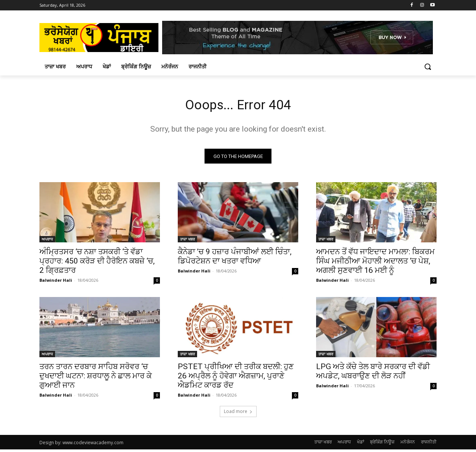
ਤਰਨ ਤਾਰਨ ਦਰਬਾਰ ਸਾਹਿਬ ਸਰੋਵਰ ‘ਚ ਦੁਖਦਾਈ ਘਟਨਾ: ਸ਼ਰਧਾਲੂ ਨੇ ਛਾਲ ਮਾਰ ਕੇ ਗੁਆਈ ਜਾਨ (96, 378)
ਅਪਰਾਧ (47, 242)
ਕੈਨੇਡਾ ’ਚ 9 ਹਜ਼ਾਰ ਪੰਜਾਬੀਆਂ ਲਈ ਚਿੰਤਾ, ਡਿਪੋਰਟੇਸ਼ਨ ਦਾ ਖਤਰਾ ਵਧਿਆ (235, 259)
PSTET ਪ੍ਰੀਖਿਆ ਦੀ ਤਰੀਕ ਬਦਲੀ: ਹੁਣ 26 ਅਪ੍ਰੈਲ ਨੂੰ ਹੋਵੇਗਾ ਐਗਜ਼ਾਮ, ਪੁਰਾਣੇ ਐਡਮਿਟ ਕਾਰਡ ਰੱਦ (236, 378)
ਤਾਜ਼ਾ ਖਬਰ (187, 242)
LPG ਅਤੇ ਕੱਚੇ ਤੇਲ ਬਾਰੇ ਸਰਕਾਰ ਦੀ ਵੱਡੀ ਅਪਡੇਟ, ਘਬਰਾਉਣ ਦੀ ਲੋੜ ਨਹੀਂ (373, 374)
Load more (238, 414)
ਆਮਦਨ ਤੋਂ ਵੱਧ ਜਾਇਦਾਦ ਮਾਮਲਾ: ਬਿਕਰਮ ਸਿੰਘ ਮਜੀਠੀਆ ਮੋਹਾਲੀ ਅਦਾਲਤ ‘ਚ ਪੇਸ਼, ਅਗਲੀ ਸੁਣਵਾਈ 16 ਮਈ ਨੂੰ (375, 264)
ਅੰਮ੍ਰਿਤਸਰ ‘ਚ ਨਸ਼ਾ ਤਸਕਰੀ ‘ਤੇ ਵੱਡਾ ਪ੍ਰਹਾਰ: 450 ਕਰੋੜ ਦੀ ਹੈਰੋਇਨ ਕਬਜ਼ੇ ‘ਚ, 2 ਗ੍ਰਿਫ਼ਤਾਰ (97, 264)
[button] (428, 67)
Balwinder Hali (56, 283)
